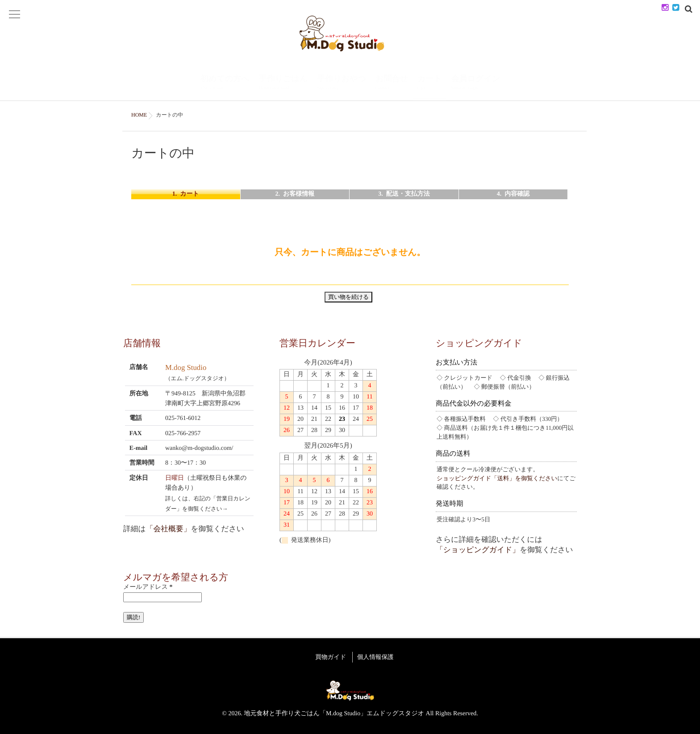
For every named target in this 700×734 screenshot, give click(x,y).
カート (430, 83)
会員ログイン (476, 83)
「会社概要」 (169, 529)
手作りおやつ (342, 83)
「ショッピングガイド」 (478, 550)
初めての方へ (225, 83)
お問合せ (392, 83)
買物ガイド (328, 656)
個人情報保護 (378, 656)
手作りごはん (283, 83)
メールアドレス (148, 587)
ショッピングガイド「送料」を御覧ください (497, 478)
